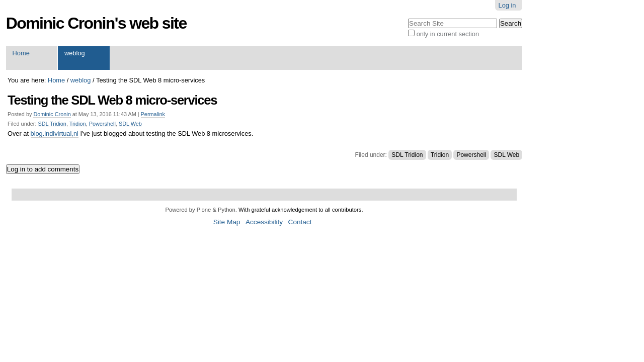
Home (21, 53)
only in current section (448, 34)
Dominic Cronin (52, 114)
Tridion (78, 124)
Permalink (153, 114)
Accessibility (264, 222)
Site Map (227, 222)
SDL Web (130, 124)
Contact (300, 222)
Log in (507, 5)
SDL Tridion (52, 124)
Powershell (102, 124)
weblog (75, 53)
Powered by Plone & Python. (201, 210)
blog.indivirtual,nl (55, 133)
